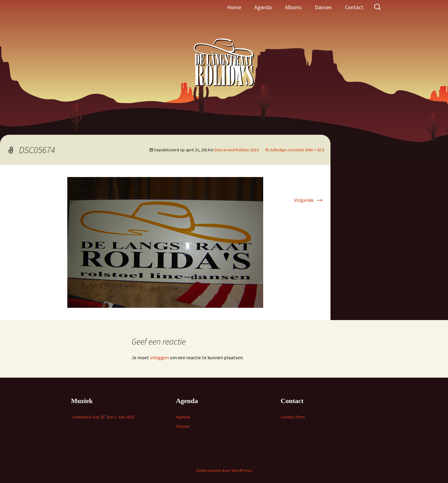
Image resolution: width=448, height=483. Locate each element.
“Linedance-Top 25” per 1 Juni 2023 (103, 417)
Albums (293, 7)
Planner (183, 426)
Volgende (309, 200)
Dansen (323, 7)
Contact (354, 7)
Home (234, 7)
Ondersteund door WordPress (224, 470)
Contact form (293, 417)
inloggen (159, 357)
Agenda (263, 7)
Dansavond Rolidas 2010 (237, 150)
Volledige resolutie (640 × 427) (297, 150)
